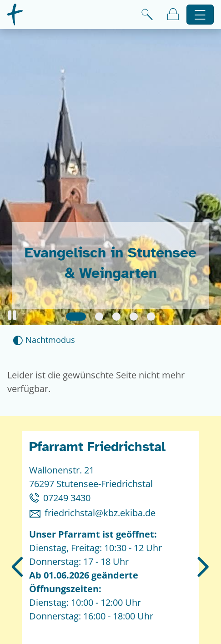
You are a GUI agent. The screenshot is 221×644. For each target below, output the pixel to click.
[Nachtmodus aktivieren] (44, 340)
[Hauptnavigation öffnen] (200, 15)
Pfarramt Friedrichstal (97, 447)
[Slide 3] (116, 317)
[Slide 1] (76, 317)
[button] (12, 315)
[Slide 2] (99, 317)
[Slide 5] (151, 317)
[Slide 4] (134, 317)
